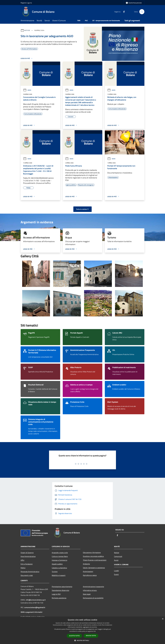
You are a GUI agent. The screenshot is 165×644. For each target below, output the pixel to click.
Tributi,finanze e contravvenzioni (95, 560)
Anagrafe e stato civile (60, 553)
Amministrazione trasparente (93, 587)
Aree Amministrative (28, 556)
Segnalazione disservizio (60, 590)
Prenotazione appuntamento (62, 587)
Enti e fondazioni (27, 564)
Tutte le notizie (82, 209)
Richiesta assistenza (59, 598)
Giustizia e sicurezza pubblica (93, 556)
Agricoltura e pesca (90, 575)
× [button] (163, 619)
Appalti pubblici (57, 564)
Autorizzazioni (88, 571)
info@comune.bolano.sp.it (36, 600)
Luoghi (116, 571)
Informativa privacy (90, 590)
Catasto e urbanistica (59, 568)
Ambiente (86, 564)
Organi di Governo (27, 553)
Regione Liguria (26, 3)
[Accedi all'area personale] (134, 3)
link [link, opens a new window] (95, 631)
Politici (23, 568)
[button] (82, 640)
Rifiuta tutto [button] (91, 636)
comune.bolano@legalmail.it (35, 607)
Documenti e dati (27, 575)
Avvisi (27, 90)
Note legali (87, 594)
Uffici (22, 560)
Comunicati (118, 556)
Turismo (55, 572)
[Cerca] (142, 12)
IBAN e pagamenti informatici (31, 612)
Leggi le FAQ (56, 594)
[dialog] (82, 630)
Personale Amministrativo (30, 572)
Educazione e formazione (92, 552)
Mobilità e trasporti (59, 575)
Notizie (27, 30)
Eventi (116, 574)
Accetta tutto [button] (74, 636)
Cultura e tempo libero (60, 556)
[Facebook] (123, 12)
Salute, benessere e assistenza (94, 568)
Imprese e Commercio (59, 560)
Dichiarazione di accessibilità (93, 598)
